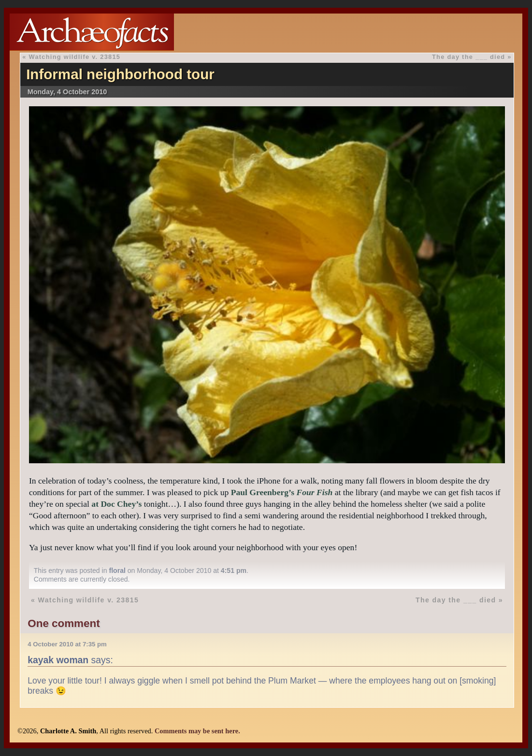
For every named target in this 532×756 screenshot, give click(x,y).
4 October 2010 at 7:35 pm (67, 644)
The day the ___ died (468, 57)
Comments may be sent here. (197, 731)
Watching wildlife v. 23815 (75, 57)
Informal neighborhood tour (120, 74)
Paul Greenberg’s (282, 492)
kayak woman (58, 660)
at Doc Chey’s (116, 504)
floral (117, 571)
